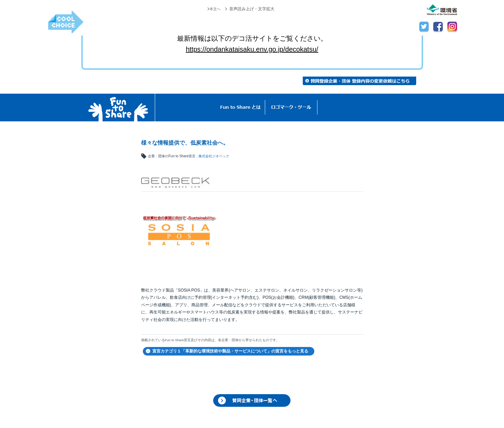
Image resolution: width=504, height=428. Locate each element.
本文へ (215, 9)
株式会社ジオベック (214, 156)
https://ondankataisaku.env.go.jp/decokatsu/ (252, 49)
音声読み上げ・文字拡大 (252, 9)
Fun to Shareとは (241, 108)
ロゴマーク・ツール (291, 108)
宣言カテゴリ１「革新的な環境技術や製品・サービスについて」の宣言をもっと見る (230, 351)
